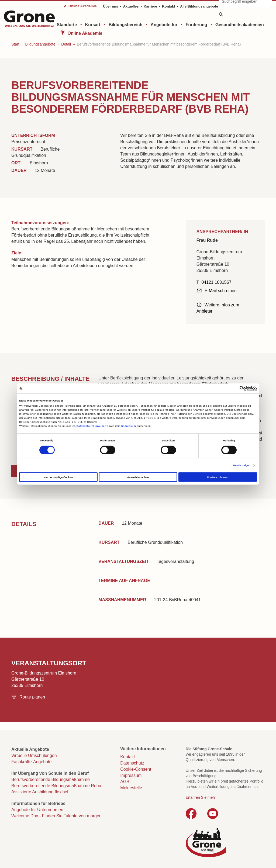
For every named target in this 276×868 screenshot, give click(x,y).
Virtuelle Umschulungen (34, 755)
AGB (125, 782)
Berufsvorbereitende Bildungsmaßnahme (51, 779)
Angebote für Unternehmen (37, 810)
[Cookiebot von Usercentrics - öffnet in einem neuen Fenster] (233, 388)
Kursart (93, 25)
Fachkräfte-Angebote (31, 762)
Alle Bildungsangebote (199, 6)
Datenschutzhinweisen (92, 426)
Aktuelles (131, 6)
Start (15, 44)
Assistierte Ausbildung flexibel (40, 792)
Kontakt (168, 6)
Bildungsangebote (40, 44)
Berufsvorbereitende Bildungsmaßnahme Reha (56, 786)
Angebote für (164, 25)
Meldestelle (131, 788)
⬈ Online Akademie (80, 6)
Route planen (32, 697)
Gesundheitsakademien (240, 25)
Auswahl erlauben (138, 477)
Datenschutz (132, 763)
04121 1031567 (216, 282)
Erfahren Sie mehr (201, 797)
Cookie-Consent (136, 769)
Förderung (196, 25)
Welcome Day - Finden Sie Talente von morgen (56, 816)
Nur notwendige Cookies (58, 477)
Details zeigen (242, 465)
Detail (66, 44)
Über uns (111, 6)
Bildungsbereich (125, 25)
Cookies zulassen (218, 477)
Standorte (67, 25)
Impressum (129, 426)
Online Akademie (85, 33)
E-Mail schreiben (221, 291)
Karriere (150, 6)
